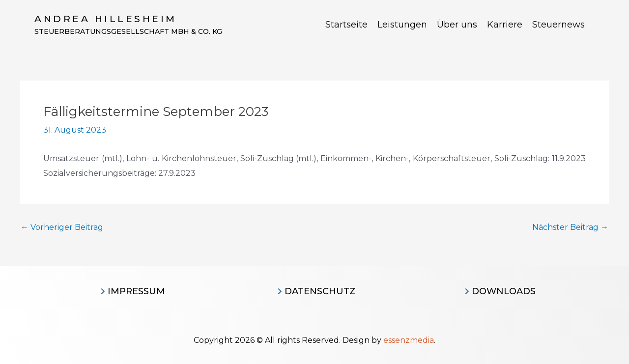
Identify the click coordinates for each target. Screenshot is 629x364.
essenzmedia (409, 340)
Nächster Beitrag (570, 227)
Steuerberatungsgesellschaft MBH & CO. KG (128, 31)
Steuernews (558, 25)
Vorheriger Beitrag (62, 227)
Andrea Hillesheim (106, 19)
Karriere (505, 25)
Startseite (346, 25)
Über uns (457, 25)
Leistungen (402, 25)
